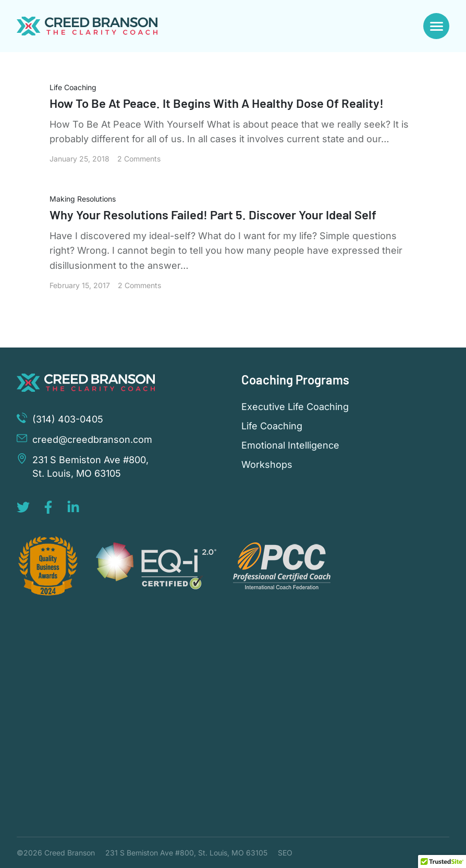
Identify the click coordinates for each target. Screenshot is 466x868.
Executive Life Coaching (295, 407)
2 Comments (139, 159)
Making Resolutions (83, 199)
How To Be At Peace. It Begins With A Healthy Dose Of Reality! (218, 103)
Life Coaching (73, 87)
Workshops (267, 465)
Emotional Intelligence (290, 445)
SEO (285, 853)
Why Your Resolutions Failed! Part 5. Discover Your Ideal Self (214, 214)
